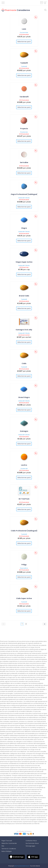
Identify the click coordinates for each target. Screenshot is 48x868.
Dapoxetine (24, 568)
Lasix (24, 29)
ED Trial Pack (24, 499)
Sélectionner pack (24, 42)
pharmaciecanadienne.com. (22, 866)
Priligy (24, 565)
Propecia (24, 129)
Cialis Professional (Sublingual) (24, 531)
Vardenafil (24, 97)
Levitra (24, 465)
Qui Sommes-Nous (32, 843)
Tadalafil (24, 63)
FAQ (3, 846)
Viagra (24, 228)
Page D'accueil (7, 841)
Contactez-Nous (31, 841)
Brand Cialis (24, 296)
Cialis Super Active (24, 598)
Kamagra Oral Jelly (24, 330)
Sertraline (24, 162)
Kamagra (24, 431)
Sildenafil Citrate (24, 198)
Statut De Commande (9, 843)
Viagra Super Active (24, 262)
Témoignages (30, 846)
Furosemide (24, 33)
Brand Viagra (24, 397)
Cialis (24, 363)
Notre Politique (7, 851)
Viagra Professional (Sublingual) (24, 194)
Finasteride (24, 132)
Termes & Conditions (9, 849)
